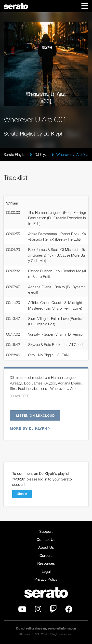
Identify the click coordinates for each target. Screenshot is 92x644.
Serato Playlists (15, 154)
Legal (46, 571)
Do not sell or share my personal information (46, 628)
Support (46, 531)
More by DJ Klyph (29, 428)
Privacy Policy (46, 579)
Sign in (22, 493)
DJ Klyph (42, 154)
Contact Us (46, 539)
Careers (46, 555)
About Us (46, 547)
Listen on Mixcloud (35, 415)
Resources (46, 563)
